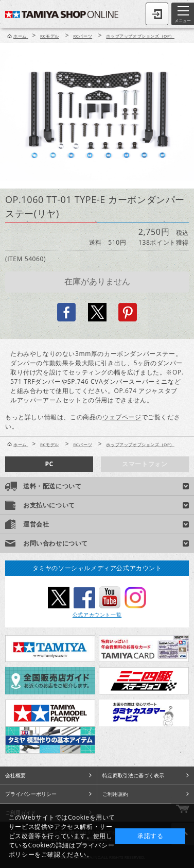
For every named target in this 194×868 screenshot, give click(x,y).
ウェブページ (122, 417)
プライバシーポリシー (31, 794)
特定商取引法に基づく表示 (133, 775)
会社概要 (15, 775)
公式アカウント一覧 (97, 615)
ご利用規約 (115, 794)
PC (49, 464)
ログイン (157, 14)
